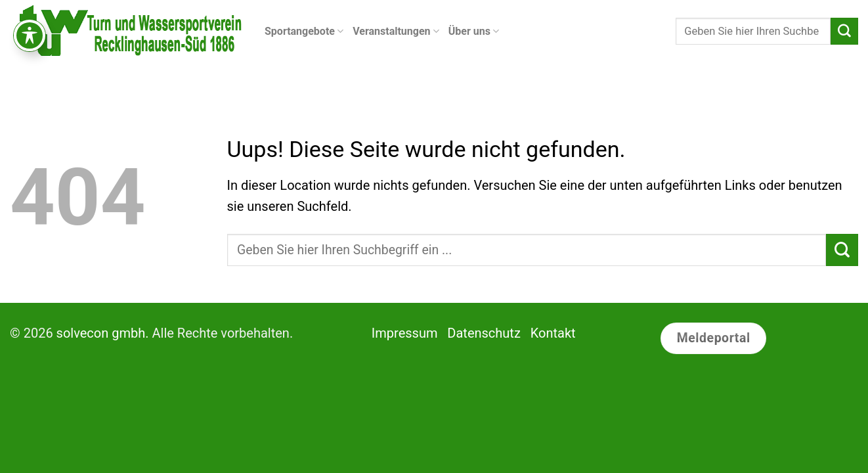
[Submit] (844, 32)
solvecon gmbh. (103, 333)
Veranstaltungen (396, 32)
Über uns (474, 32)
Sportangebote (304, 32)
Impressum (405, 333)
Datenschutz (484, 333)
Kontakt (553, 333)
